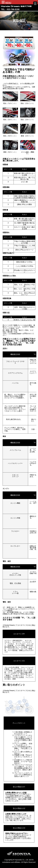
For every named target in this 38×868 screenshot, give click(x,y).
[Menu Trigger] (35, 4)
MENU (8, 3)
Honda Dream (16, 333)
